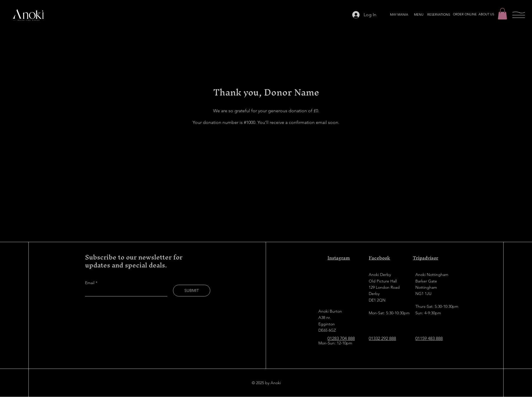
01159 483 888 (429, 338)
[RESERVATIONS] (439, 15)
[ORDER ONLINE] (465, 14)
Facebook (379, 258)
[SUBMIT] (192, 291)
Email (90, 283)
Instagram (339, 258)
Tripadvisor (425, 258)
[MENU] (419, 15)
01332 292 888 (382, 338)
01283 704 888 (341, 338)
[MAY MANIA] (399, 15)
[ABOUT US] (486, 14)
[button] (502, 14)
